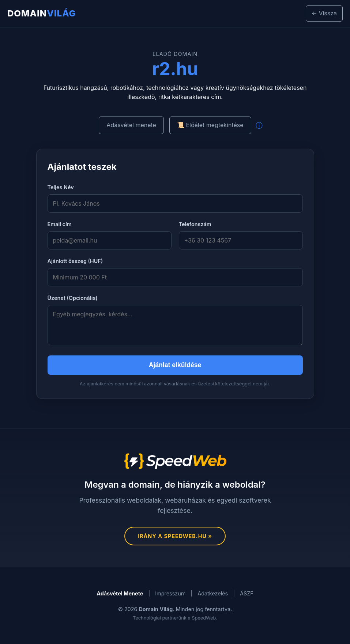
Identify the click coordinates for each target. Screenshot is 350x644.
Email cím (60, 224)
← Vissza (324, 13)
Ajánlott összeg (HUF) (75, 261)
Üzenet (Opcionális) (73, 298)
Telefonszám (195, 224)
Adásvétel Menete (120, 593)
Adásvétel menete (131, 125)
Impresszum (170, 593)
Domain (42, 13)
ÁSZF (247, 593)
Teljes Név (61, 187)
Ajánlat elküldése (175, 365)
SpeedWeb (204, 618)
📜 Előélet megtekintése (210, 125)
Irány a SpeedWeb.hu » (175, 536)
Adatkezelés (213, 593)
